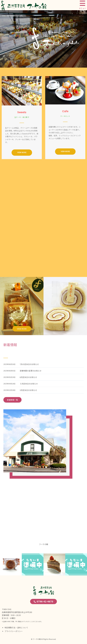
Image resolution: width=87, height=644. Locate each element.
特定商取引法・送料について (16, 628)
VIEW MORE (22, 329)
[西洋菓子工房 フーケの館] (43, 512)
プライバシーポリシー (14, 631)
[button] (22, 153)
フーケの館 (43, 544)
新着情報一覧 (12, 400)
